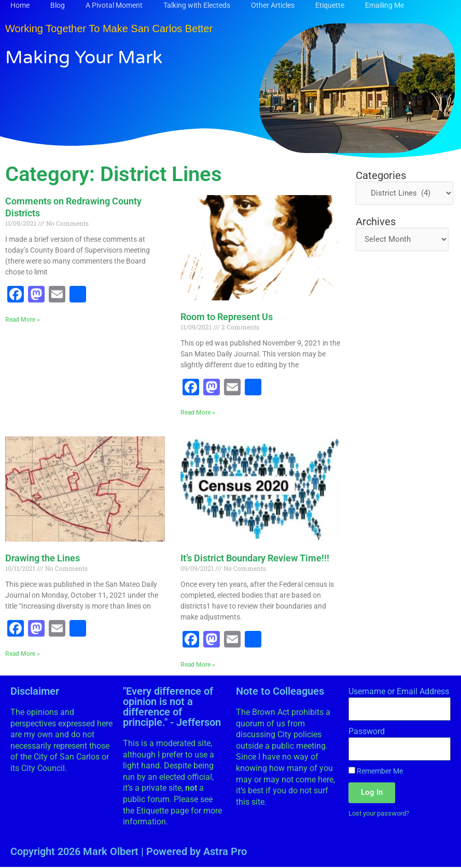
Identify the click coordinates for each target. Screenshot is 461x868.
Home (20, 5)
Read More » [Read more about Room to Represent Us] (198, 412)
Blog (58, 5)
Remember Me (376, 772)
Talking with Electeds (197, 5)
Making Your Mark (95, 57)
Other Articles (273, 5)
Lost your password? (382, 815)
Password (367, 732)
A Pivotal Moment (114, 5)
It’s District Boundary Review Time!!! (255, 559)
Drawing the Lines (43, 559)
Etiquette (330, 5)
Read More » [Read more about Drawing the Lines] (23, 654)
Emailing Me (385, 5)
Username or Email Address (399, 692)
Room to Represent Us (227, 317)
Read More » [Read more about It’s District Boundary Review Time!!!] (198, 665)
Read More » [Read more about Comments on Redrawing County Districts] (23, 320)
